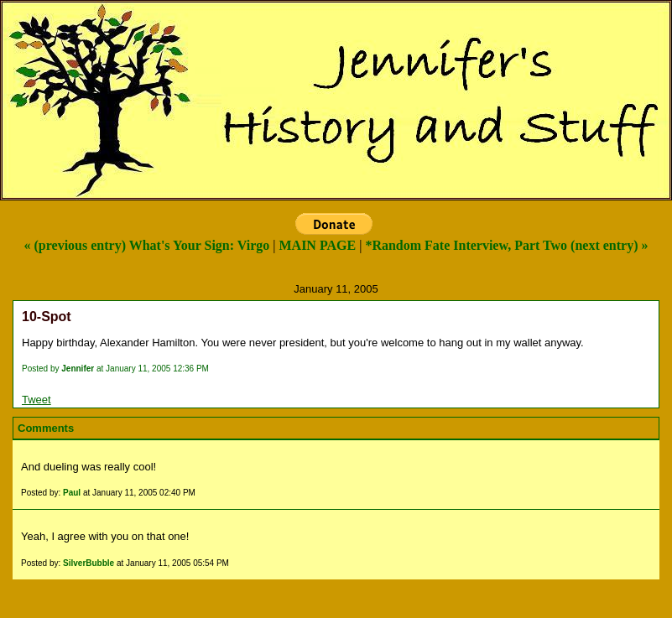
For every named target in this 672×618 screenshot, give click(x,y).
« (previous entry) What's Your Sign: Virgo (147, 245)
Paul (72, 493)
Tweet (36, 400)
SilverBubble (89, 563)
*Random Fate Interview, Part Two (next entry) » (506, 245)
